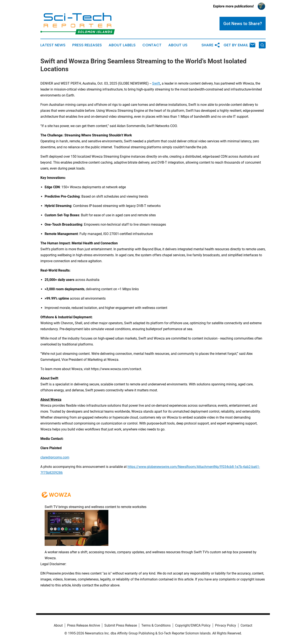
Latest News (53, 45)
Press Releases (87, 45)
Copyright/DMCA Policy (193, 625)
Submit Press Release (121, 625)
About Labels (122, 45)
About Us (178, 45)
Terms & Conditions (156, 625)
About (58, 625)
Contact (152, 45)
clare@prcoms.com (55, 457)
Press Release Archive (84, 625)
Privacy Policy (226, 625)
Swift (156, 83)
